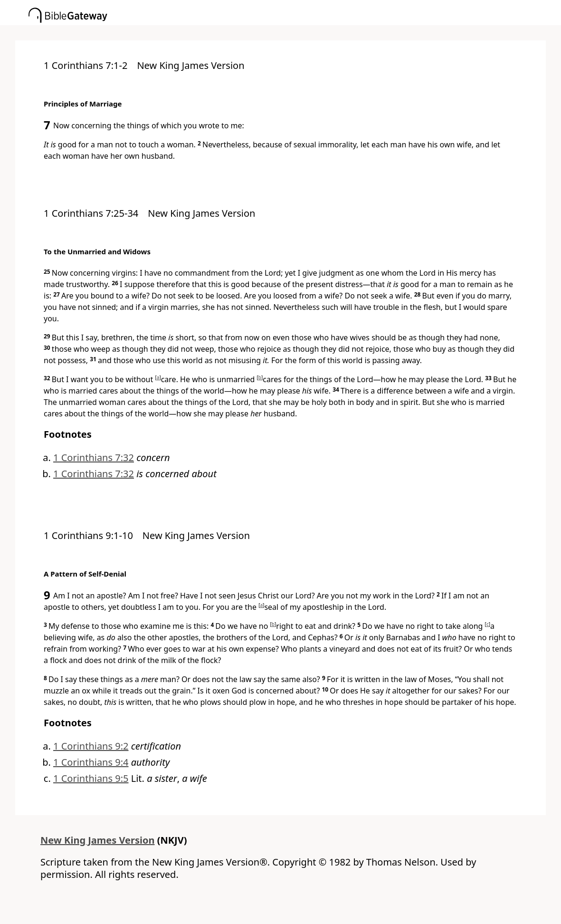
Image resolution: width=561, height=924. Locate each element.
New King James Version (98, 840)
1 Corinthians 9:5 (91, 778)
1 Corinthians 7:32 (94, 457)
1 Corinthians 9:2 (91, 746)
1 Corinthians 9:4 (91, 762)
